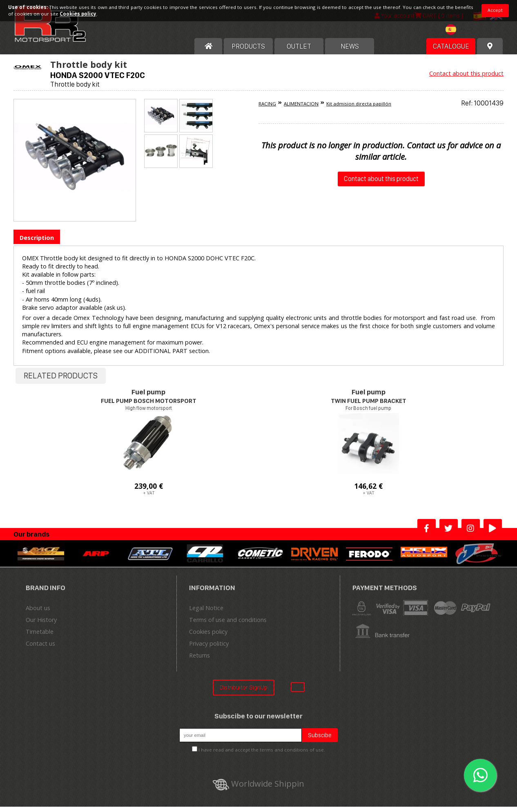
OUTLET (299, 52)
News (350, 52)
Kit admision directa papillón (359, 109)
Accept (495, 10)
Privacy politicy (209, 649)
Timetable (40, 637)
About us (38, 614)
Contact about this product (466, 79)
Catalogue (451, 52)
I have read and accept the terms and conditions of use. (262, 755)
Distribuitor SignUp (244, 693)
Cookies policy (208, 637)
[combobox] (461, 36)
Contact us (40, 649)
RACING (267, 109)
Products (248, 52)
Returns (199, 661)
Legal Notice (206, 614)
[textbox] (461, 35)
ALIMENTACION (301, 109)
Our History (41, 625)
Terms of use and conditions (228, 625)
